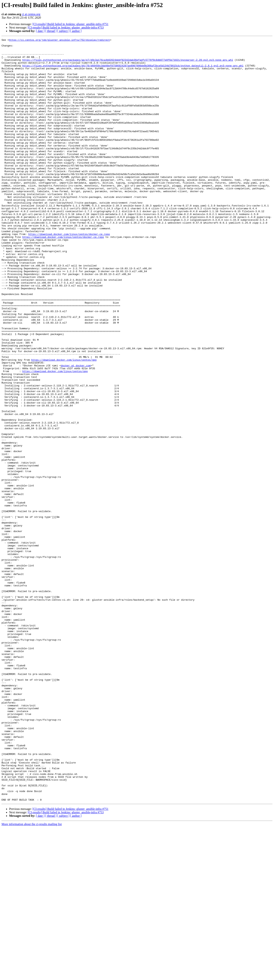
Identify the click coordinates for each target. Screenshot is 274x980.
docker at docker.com (76, 431)
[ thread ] (51, 31)
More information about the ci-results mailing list (32, 977)
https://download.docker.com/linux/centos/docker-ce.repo (69, 273)
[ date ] (40, 31)
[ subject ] (63, 31)
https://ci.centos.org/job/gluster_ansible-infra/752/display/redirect (59, 40)
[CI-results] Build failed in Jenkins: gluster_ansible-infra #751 (70, 24)
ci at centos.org (31, 14)
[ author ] (76, 31)
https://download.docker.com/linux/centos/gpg (64, 424)
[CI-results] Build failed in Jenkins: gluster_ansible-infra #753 (66, 28)
